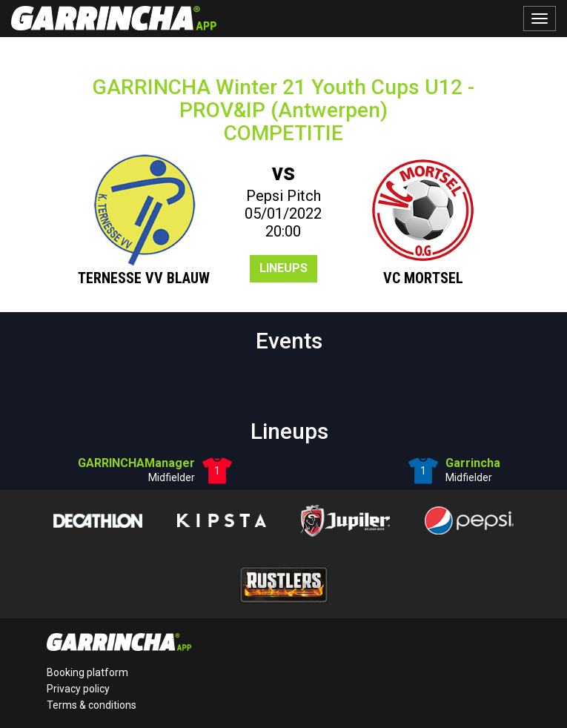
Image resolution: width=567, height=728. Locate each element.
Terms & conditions (92, 705)
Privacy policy (78, 689)
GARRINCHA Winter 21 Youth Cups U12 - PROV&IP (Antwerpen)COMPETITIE (283, 110)
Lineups (283, 268)
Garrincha (473, 463)
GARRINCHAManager (136, 463)
